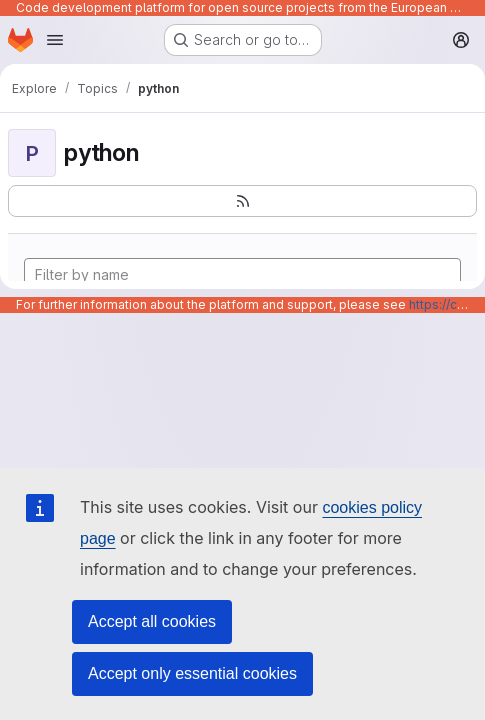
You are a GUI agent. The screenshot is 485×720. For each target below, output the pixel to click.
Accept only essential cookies (192, 673)
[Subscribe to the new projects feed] (242, 201)
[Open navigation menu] (55, 40)
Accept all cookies (152, 621)
